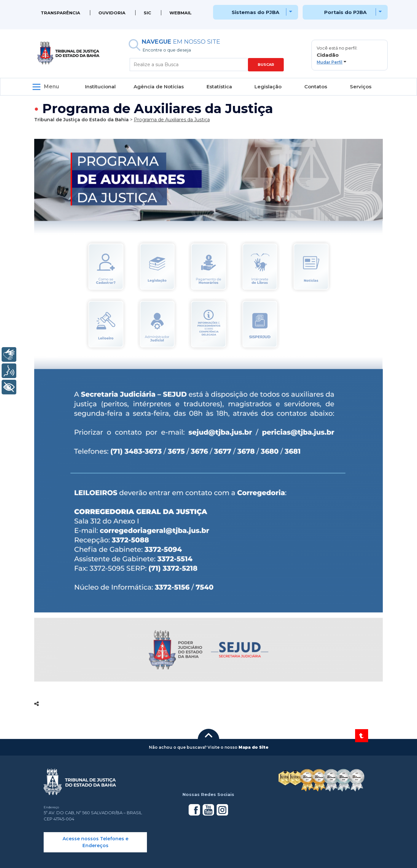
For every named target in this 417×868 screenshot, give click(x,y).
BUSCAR (266, 65)
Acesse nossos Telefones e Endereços (95, 842)
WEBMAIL (180, 13)
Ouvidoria (112, 13)
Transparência (60, 13)
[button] (350, 55)
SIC (147, 13)
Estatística (219, 87)
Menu (51, 87)
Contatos (316, 87)
